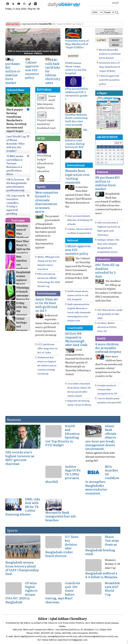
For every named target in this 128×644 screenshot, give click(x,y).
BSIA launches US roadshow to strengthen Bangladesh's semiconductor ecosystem (102, 480)
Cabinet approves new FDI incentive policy (32, 70)
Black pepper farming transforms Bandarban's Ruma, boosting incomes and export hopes (16, 120)
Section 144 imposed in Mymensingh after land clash (76, 339)
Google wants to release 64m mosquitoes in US (107, 389)
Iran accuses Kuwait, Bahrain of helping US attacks (80, 220)
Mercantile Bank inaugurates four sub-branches (61, 516)
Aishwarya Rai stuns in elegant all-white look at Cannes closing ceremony (47, 365)
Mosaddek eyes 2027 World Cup (112, 589)
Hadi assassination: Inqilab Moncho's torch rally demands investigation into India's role (79, 312)
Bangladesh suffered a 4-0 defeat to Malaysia (101, 575)
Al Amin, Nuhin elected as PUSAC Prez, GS (107, 327)
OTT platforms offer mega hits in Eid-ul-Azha (47, 348)
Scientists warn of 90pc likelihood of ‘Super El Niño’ (77, 44)
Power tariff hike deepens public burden (47, 102)
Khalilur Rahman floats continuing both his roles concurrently (76, 119)
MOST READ (115, 42)
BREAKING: (13, 24)
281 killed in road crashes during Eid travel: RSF (76, 138)
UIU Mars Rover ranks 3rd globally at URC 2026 (110, 314)
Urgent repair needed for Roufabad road (46, 124)
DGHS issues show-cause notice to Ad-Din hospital (76, 68)
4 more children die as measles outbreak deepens (108, 348)
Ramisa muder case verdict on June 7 (44, 24)
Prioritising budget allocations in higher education (45, 163)
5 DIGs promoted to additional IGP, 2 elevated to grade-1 (77, 88)
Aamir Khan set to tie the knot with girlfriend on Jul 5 (47, 305)
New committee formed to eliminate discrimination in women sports (47, 202)
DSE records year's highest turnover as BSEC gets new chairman (20, 458)
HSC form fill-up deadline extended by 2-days (107, 270)
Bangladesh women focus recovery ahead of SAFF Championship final (22, 568)
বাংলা (115, 3)
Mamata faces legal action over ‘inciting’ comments (77, 176)
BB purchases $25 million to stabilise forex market (13, 71)
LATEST (102, 40)
